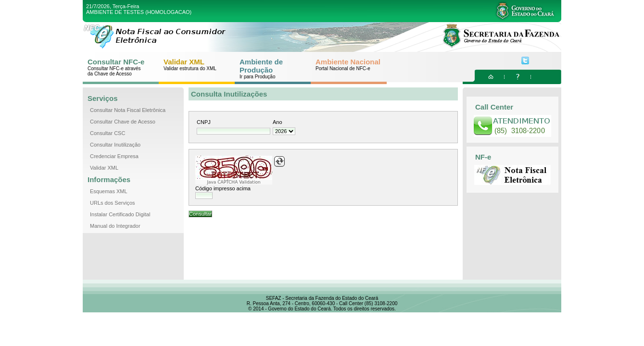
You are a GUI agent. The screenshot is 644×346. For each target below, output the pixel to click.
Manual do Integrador (115, 226)
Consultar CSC (107, 133)
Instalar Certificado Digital (120, 214)
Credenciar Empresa (114, 156)
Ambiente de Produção (268, 68)
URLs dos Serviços (113, 203)
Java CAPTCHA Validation (234, 182)
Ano (278, 122)
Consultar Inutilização (115, 145)
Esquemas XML (109, 191)
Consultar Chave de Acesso (123, 122)
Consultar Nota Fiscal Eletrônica (128, 110)
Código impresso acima (223, 188)
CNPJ (204, 122)
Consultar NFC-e (116, 67)
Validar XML (192, 64)
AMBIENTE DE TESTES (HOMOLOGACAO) (139, 12)
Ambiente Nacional (348, 64)
